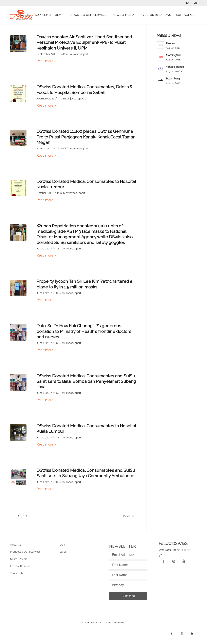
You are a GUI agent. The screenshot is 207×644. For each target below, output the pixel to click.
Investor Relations (21, 566)
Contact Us (17, 573)
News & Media (19, 559)
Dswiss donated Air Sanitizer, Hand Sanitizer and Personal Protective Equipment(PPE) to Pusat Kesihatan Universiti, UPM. (84, 42)
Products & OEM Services (25, 552)
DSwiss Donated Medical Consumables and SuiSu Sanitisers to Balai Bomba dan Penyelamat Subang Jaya (86, 381)
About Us (16, 545)
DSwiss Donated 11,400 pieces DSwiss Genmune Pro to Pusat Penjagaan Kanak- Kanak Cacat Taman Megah (86, 137)
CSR (66, 54)
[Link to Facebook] (172, 634)
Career (64, 552)
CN (195, 3)
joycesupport (80, 54)
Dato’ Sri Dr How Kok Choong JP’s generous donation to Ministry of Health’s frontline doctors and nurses (84, 331)
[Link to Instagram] (182, 634)
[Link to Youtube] (192, 634)
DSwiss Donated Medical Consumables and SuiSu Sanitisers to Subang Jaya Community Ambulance (86, 473)
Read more (47, 61)
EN (188, 3)
